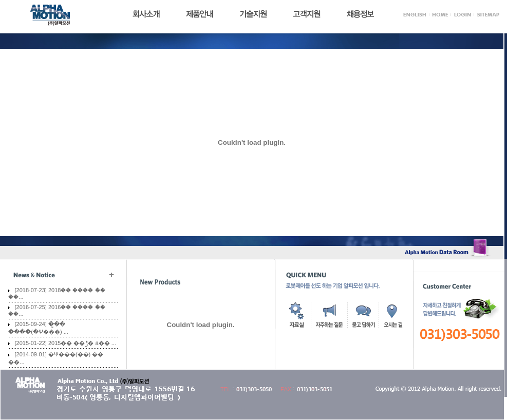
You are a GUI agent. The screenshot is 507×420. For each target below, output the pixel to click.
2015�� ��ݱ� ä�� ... (82, 343)
